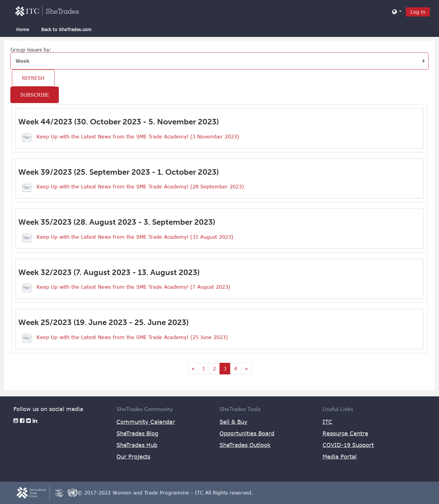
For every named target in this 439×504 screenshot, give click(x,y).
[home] (47, 11)
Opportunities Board (247, 433)
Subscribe (35, 95)
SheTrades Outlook (245, 445)
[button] (397, 11)
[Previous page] (193, 369)
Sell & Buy (234, 422)
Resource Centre (345, 433)
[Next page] (246, 369)
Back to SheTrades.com (66, 29)
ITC (327, 422)
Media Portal (340, 456)
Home (23, 29)
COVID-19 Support (348, 445)
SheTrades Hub (137, 445)
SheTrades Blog (137, 433)
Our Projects (133, 456)
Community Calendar (146, 422)
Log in (418, 12)
